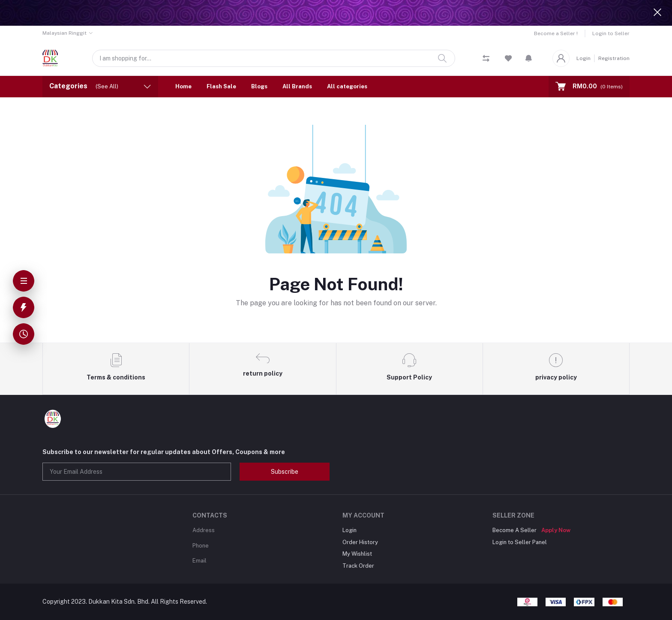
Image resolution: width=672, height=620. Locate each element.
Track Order (358, 566)
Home (183, 86)
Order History (360, 542)
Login (583, 58)
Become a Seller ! (556, 33)
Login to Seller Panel (520, 542)
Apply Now (556, 530)
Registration (614, 58)
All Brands (297, 86)
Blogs (259, 86)
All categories (347, 86)
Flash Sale (221, 86)
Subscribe (285, 472)
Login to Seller (611, 33)
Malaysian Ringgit (64, 33)
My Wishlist (357, 554)
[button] (529, 58)
